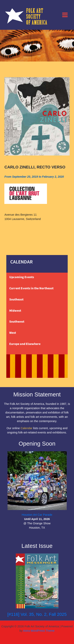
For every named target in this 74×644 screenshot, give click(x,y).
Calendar (26, 428)
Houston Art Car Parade (37, 515)
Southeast (16, 299)
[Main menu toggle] (65, 15)
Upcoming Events (22, 277)
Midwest (15, 311)
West (13, 333)
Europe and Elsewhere (25, 344)
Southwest (17, 322)
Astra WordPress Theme (39, 631)
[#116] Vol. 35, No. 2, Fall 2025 (37, 614)
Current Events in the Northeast (31, 288)
